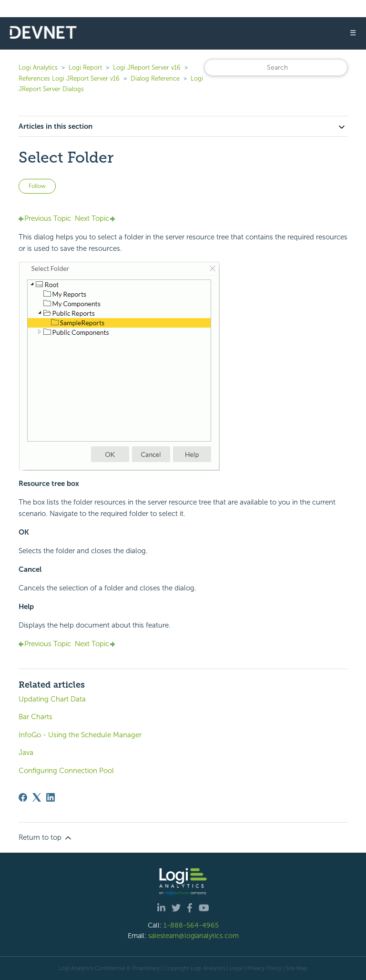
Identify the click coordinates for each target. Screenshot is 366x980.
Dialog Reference (155, 78)
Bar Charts (36, 717)
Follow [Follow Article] (37, 186)
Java (26, 753)
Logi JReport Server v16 (147, 67)
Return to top (46, 838)
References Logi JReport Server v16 (69, 78)
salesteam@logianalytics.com (193, 936)
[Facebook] (23, 797)
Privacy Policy (264, 968)
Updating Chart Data (52, 699)
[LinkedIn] (51, 797)
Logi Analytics (38, 67)
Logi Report (85, 67)
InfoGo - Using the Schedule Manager (80, 735)
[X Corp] (37, 797)
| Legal (235, 968)
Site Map (297, 968)
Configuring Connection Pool (66, 771)
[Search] (276, 67)
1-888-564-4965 (191, 925)
